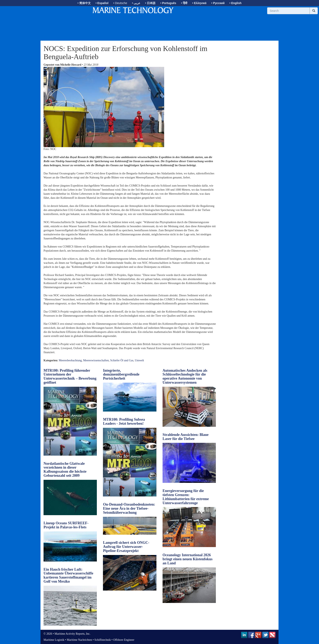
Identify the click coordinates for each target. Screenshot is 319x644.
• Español (102, 3)
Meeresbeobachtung (70, 360)
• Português (168, 3)
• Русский (218, 3)
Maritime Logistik (54, 640)
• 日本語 (150, 3)
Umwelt (139, 360)
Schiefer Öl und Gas (122, 360)
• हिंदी (184, 3)
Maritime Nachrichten (79, 640)
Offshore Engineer (124, 640)
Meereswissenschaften (96, 360)
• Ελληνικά (199, 3)
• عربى (136, 3)
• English (235, 3)
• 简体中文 (84, 3)
